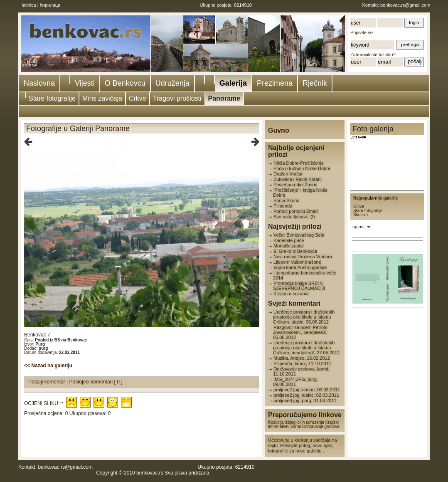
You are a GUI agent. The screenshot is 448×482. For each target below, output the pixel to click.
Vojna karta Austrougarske (300, 267)
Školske (361, 215)
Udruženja (172, 83)
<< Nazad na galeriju (48, 366)
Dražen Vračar (288, 174)
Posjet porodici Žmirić (295, 185)
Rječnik (315, 83)
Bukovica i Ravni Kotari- (298, 179)
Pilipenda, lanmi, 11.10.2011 (302, 363)
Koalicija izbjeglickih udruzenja (296, 422)
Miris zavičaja (102, 98)
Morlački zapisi (288, 246)
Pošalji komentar (47, 382)
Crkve (138, 98)
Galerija (233, 83)
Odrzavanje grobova (321, 426)
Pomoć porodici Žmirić (296, 211)
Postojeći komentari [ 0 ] (96, 382)
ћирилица (50, 5)
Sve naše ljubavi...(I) (294, 217)
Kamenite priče (289, 240)
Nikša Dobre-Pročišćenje (299, 163)
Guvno (279, 130)
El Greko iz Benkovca (295, 251)
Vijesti (85, 83)
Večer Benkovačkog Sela (299, 235)
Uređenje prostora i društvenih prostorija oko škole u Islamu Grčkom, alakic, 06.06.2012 (304, 317)
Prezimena (275, 83)
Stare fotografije (52, 98)
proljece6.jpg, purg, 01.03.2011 (305, 400)
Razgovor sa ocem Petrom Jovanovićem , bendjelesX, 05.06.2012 (300, 332)
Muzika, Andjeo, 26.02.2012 (302, 358)
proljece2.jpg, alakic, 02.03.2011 (306, 395)
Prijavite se (362, 32)
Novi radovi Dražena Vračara (303, 257)
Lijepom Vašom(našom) (297, 262)
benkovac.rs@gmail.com (405, 5)
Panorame (224, 98)
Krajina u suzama (291, 294)
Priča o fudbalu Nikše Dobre (302, 168)
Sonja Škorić (286, 200)
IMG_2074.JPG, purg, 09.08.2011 (295, 382)
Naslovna (39, 83)
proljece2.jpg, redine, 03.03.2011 (307, 390)
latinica (29, 5)
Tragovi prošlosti (177, 98)
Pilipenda (283, 206)
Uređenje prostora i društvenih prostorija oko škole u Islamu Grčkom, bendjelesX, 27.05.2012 (306, 348)
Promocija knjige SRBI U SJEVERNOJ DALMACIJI (299, 286)
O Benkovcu (125, 83)
